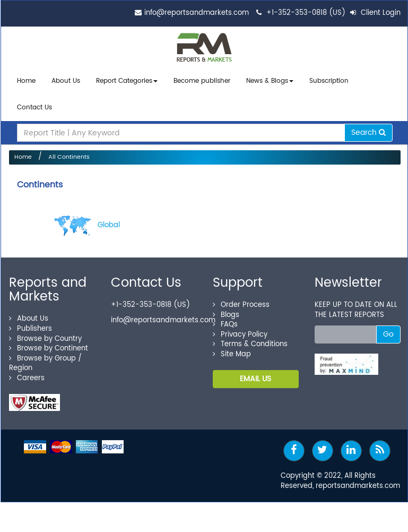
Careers (27, 374)
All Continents (69, 152)
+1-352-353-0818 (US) (306, 13)
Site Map (232, 350)
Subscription (329, 80)
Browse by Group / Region (45, 358)
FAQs (225, 320)
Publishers (31, 324)
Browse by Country (45, 334)
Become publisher (202, 80)
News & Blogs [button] (270, 80)
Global (87, 221)
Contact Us (34, 104)
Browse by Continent (49, 344)
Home (26, 80)
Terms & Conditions (250, 340)
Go (388, 329)
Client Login (375, 13)
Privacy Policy (240, 329)
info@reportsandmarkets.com (197, 13)
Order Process (241, 300)
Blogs (226, 310)
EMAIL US (255, 374)
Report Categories (124, 80)
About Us (66, 80)
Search (368, 128)
